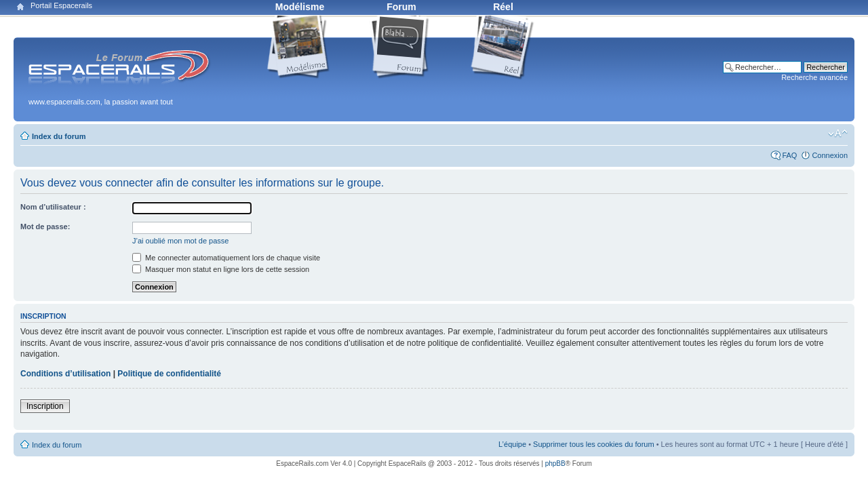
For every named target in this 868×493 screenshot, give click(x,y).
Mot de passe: (45, 226)
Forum (401, 7)
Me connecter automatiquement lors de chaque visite (226, 258)
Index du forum (59, 136)
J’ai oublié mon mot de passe (180, 241)
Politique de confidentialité (169, 374)
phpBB (555, 464)
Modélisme (300, 7)
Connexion (830, 155)
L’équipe (512, 444)
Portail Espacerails (61, 5)
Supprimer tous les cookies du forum (594, 444)
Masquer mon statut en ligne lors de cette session (221, 269)
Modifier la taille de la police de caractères (838, 134)
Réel (503, 7)
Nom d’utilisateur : (53, 207)
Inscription (45, 406)
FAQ (789, 155)
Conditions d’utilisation (65, 374)
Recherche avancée (814, 77)
